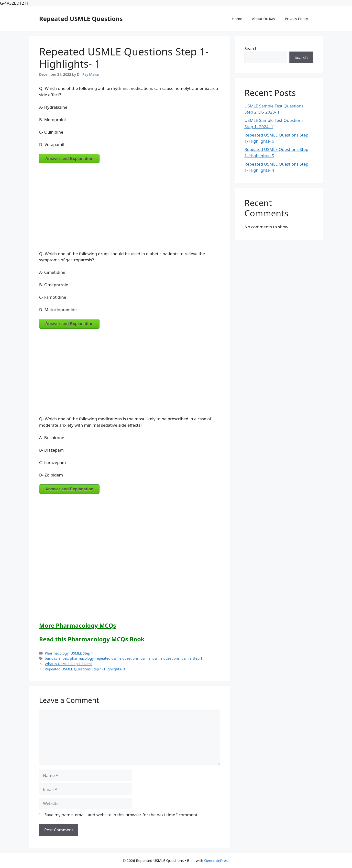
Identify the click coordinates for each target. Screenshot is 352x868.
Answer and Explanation (69, 159)
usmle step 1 (192, 658)
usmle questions (166, 658)
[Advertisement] (130, 204)
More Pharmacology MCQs (78, 625)
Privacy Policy (296, 19)
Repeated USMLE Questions (81, 19)
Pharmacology (57, 653)
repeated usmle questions (117, 658)
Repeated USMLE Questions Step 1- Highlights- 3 (85, 669)
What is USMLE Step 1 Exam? (68, 664)
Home (237, 19)
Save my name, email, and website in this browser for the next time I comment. (121, 815)
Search (251, 48)
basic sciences (56, 658)
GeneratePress (217, 860)
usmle (145, 658)
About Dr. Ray (264, 19)
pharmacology (82, 658)
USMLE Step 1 (82, 653)
